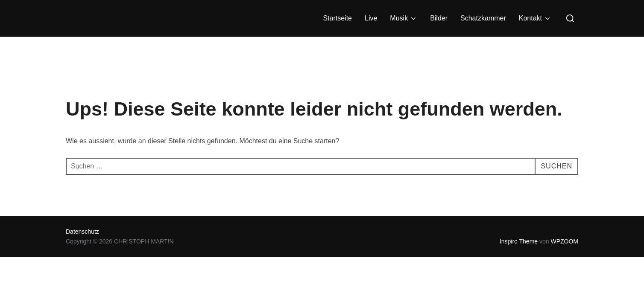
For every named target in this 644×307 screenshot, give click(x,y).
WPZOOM (564, 241)
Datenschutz (82, 232)
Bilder (439, 18)
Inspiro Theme (519, 241)
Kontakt (535, 18)
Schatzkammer (483, 18)
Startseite (337, 18)
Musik (404, 18)
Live (371, 18)
